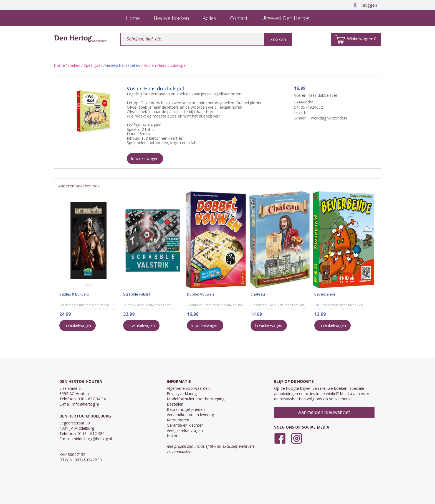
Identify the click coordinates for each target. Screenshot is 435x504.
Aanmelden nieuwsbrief (324, 412)
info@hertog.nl (86, 404)
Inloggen (365, 5)
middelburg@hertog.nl (92, 439)
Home (59, 65)
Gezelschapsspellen (123, 65)
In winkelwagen (145, 158)
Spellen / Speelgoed (85, 65)
